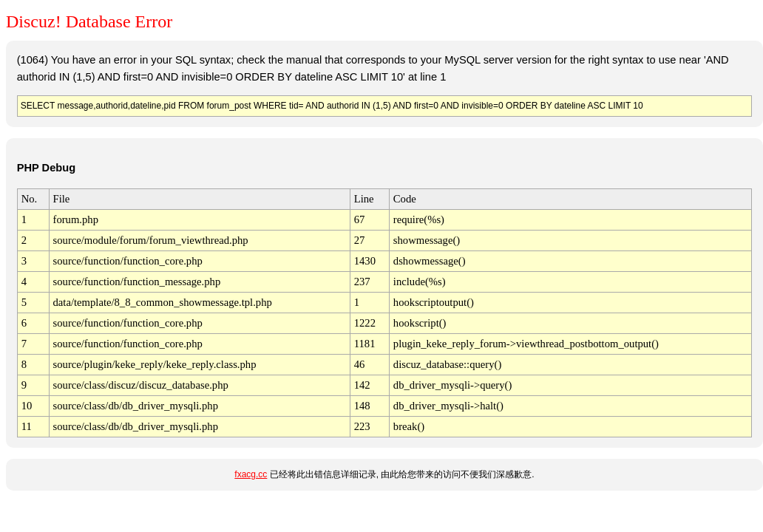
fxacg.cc (251, 474)
